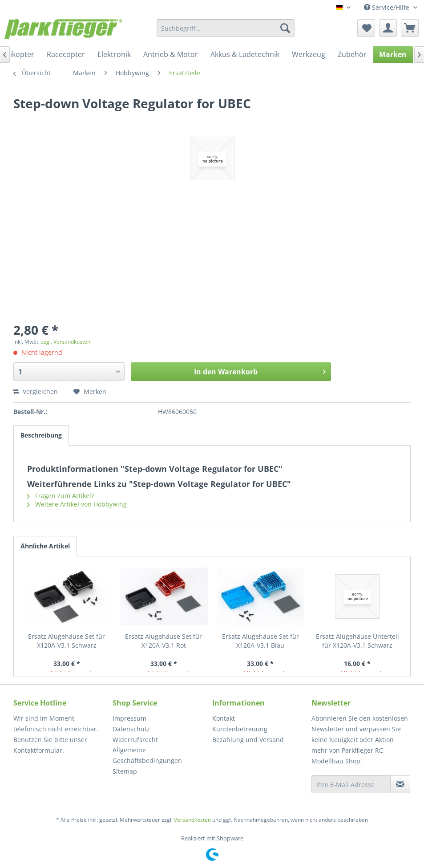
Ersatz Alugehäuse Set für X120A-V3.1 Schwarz (67, 641)
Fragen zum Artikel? (61, 496)
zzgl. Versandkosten (66, 342)
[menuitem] (226, 28)
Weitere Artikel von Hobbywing (77, 504)
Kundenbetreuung (240, 729)
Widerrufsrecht (135, 740)
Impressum (129, 718)
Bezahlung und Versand (248, 740)
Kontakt (224, 718)
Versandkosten (192, 820)
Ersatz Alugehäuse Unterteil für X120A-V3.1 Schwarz (357, 641)
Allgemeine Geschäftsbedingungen (147, 755)
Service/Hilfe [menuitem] (388, 7)
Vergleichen (36, 391)
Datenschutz (131, 729)
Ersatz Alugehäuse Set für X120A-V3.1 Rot (164, 641)
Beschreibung (41, 435)
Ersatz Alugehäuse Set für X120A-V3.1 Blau (260, 641)
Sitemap (125, 771)
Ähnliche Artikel (45, 546)
